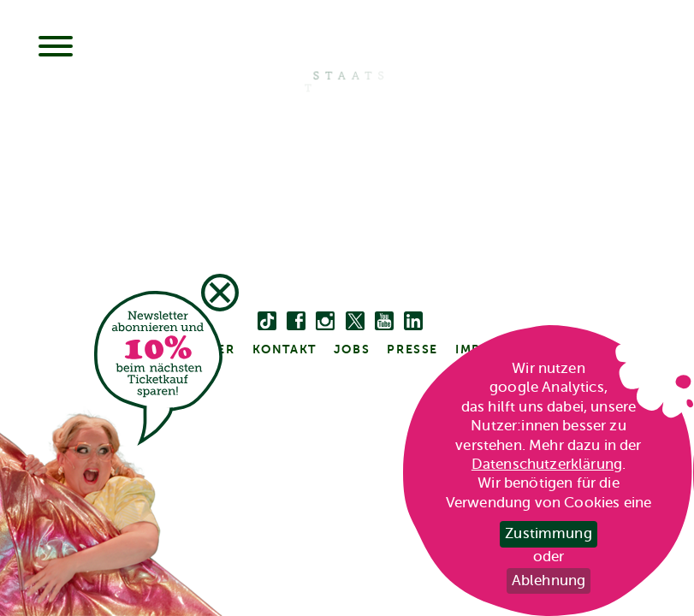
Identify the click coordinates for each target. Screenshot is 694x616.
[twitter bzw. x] (355, 322)
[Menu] (56, 48)
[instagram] (325, 322)
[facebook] (296, 322)
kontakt (285, 349)
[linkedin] (413, 322)
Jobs (352, 349)
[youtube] (384, 322)
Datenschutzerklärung (547, 464)
